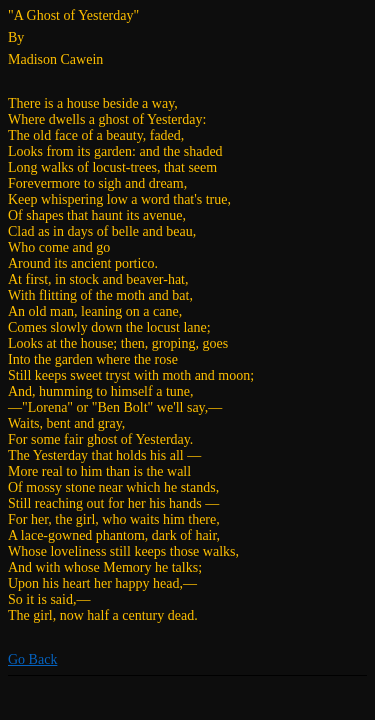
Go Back (32, 659)
